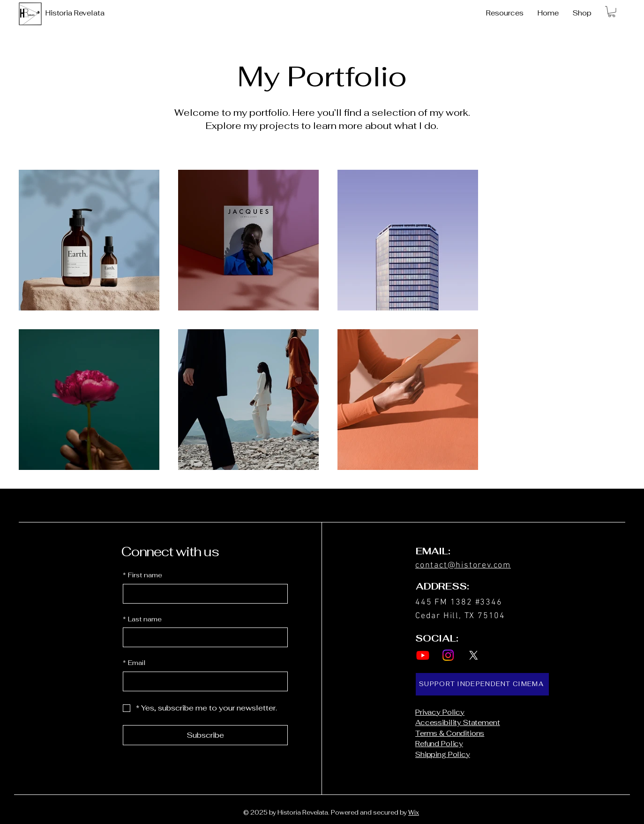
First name (142, 575)
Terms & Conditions (450, 733)
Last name (142, 620)
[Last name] (202, 637)
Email (134, 663)
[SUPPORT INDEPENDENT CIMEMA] (482, 684)
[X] (473, 655)
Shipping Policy (443, 754)
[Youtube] (423, 655)
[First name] (202, 594)
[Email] (202, 681)
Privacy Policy (440, 712)
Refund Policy (439, 744)
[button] (612, 12)
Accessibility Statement (458, 722)
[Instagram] (448, 655)
